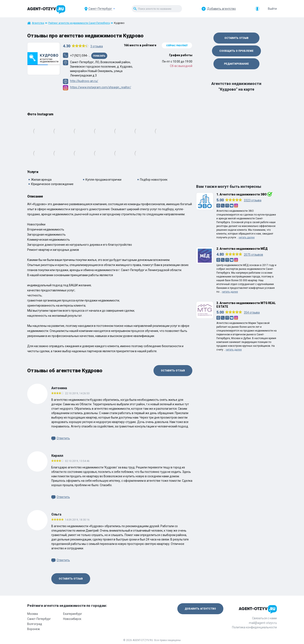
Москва (33, 614)
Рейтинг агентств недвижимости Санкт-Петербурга (79, 23)
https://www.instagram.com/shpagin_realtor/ (101, 87)
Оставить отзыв (173, 371)
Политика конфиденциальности (254, 627)
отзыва (97, 46)
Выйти (272, 9)
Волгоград (35, 624)
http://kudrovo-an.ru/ (84, 81)
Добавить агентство (221, 9)
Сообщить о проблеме (236, 51)
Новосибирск (72, 619)
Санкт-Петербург (39, 619)
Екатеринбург (73, 614)
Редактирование (236, 64)
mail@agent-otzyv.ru (263, 623)
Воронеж (34, 629)
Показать (99, 56)
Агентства (38, 23)
